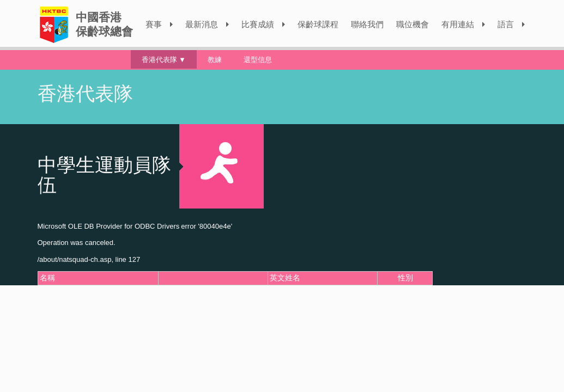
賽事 (159, 24)
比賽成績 (263, 24)
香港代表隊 (159, 59)
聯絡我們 (367, 24)
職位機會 (413, 24)
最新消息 (207, 24)
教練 (215, 59)
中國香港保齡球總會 (104, 24)
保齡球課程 (318, 24)
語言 (511, 24)
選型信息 (258, 59)
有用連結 (463, 24)
